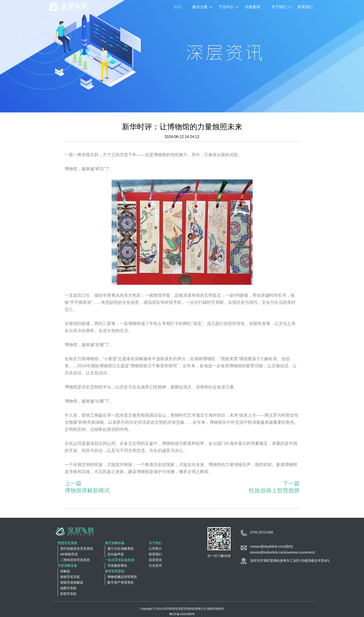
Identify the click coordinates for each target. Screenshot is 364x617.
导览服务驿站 (117, 566)
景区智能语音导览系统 (77, 549)
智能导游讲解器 (72, 582)
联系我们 (305, 7)
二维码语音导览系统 (75, 560)
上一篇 (73, 483)
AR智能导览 (69, 554)
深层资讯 (155, 560)
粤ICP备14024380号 (182, 614)
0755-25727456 (262, 532)
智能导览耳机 (70, 577)
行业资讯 (155, 566)
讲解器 (65, 571)
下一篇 (291, 483)
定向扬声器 (116, 554)
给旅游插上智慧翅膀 (274, 490)
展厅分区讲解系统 (121, 549)
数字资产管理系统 (121, 582)
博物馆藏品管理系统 (122, 577)
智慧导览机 (68, 594)
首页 (177, 7)
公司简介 (155, 549)
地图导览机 (68, 588)
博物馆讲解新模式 (87, 490)
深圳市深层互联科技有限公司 (188, 609)
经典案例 (253, 7)
